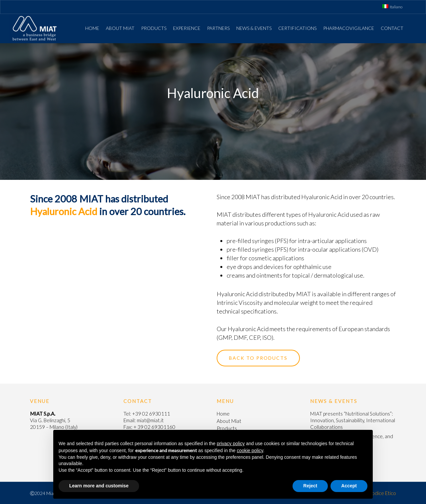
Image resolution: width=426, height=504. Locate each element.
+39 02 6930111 (151, 414)
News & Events (254, 28)
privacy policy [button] (231, 443)
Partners (218, 28)
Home (92, 28)
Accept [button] (349, 486)
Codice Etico (382, 493)
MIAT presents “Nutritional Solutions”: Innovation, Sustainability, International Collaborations (353, 420)
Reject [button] (310, 486)
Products (154, 28)
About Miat (120, 28)
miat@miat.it (150, 420)
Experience (187, 28)
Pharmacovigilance (349, 28)
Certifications (297, 28)
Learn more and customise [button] (99, 486)
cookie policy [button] (250, 450)
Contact (392, 28)
